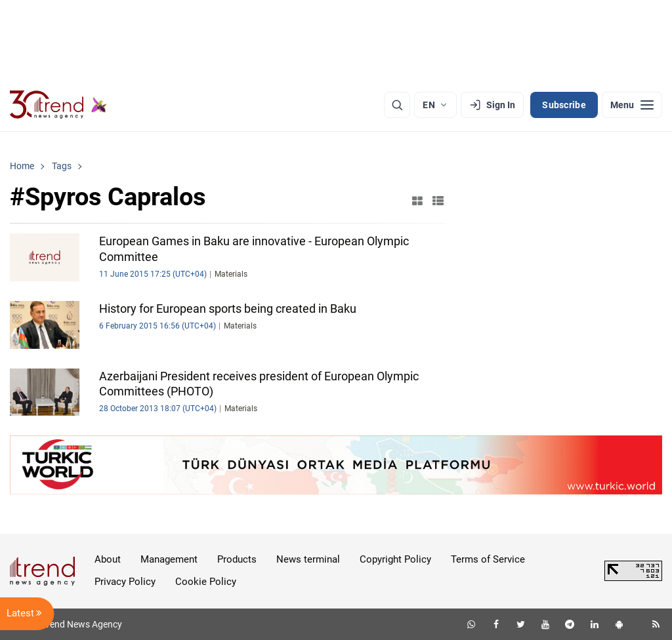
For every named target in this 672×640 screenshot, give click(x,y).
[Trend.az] (58, 105)
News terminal (308, 559)
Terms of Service (488, 559)
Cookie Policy (206, 582)
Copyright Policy (395, 559)
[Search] (397, 105)
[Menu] (632, 105)
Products (237, 559)
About (108, 559)
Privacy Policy (125, 582)
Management (169, 559)
